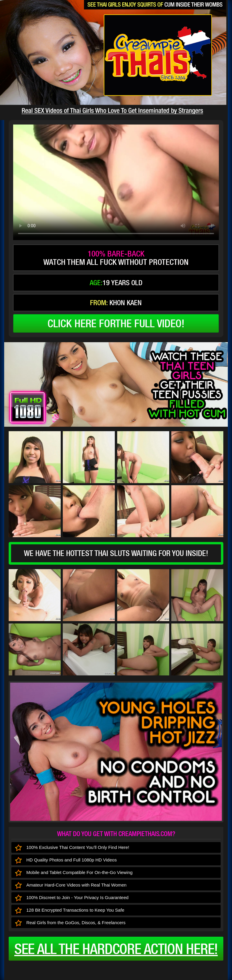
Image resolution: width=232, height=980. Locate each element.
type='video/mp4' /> (116, 182)
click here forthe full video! (116, 323)
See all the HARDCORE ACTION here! (116, 949)
